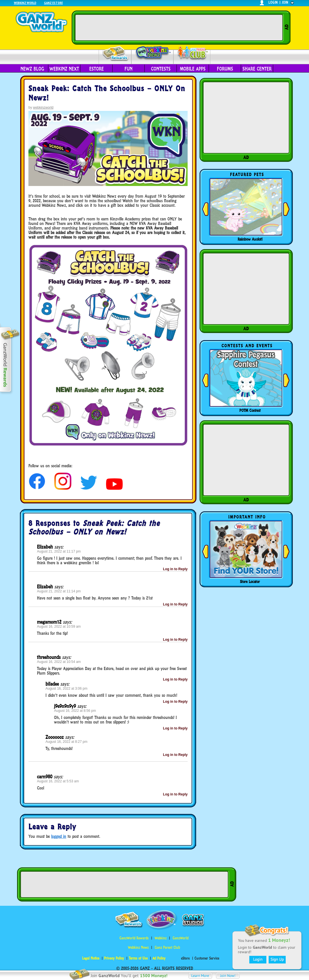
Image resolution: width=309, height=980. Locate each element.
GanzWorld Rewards (134, 938)
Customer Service (207, 958)
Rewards (116, 54)
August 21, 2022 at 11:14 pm (59, 591)
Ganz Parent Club (167, 947)
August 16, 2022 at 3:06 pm (66, 689)
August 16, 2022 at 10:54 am (59, 662)
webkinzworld (43, 107)
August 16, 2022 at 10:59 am (59, 627)
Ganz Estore (53, 3)
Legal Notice (91, 958)
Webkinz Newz (153, 53)
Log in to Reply (175, 569)
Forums (225, 69)
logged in (59, 836)
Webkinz (161, 938)
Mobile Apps (193, 69)
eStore (97, 69)
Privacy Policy (114, 958)
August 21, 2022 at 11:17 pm (59, 551)
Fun (128, 69)
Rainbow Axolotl (250, 239)
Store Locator (250, 582)
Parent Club (192, 53)
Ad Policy (159, 958)
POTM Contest (250, 410)
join (285, 2)
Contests (161, 69)
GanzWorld (181, 938)
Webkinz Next (64, 69)
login (273, 2)
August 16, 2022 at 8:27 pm (66, 742)
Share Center (257, 69)
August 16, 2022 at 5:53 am (58, 781)
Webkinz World (25, 3)
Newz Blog (32, 69)
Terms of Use (138, 958)
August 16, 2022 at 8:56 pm (75, 711)
